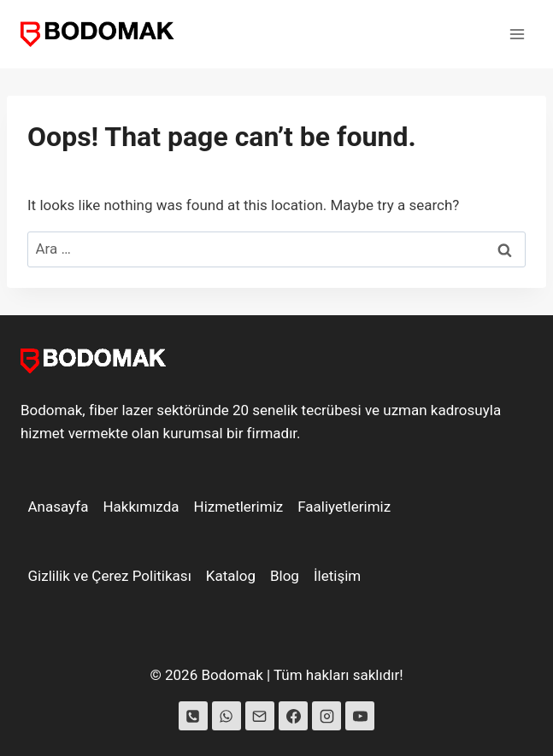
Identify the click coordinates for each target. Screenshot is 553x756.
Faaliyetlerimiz (344, 507)
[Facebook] (293, 716)
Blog (285, 576)
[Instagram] (327, 716)
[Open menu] (517, 34)
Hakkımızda (141, 507)
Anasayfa (59, 507)
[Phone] (193, 716)
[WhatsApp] (226, 716)
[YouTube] (360, 716)
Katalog (231, 576)
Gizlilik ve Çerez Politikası (110, 576)
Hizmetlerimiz (239, 507)
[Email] (260, 716)
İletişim (337, 576)
